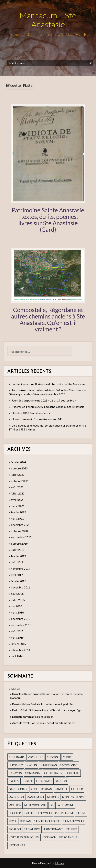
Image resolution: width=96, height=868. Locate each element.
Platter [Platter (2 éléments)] (15, 813)
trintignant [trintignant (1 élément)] (53, 829)
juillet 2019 (18, 550)
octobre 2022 (19, 481)
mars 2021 (17, 518)
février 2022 (18, 512)
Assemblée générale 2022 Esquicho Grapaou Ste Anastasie (48, 407)
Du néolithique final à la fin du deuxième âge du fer (43, 704)
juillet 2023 (18, 475)
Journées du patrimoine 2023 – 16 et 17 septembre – (44, 400)
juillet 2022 (18, 493)
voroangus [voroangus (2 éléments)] (68, 837)
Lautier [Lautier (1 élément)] (77, 789)
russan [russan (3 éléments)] (26, 821)
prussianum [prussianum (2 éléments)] (64, 813)
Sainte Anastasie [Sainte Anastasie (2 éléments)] (47, 821)
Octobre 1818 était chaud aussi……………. (36, 413)
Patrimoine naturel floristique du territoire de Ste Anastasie (48, 384)
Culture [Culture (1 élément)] (73, 773)
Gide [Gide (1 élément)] (35, 789)
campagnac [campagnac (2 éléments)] (69, 765)
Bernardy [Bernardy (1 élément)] (16, 765)
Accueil (16, 689)
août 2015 (17, 631)
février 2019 (18, 556)
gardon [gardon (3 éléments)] (61, 781)
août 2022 (17, 487)
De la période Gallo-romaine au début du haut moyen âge (47, 710)
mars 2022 (17, 506)
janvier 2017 (18, 581)
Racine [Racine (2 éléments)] (81, 813)
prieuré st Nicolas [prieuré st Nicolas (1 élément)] (38, 813)
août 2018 (17, 562)
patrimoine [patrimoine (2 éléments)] (65, 805)
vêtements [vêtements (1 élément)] (17, 845)
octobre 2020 (19, 531)
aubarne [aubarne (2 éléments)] (53, 757)
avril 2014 (17, 656)
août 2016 (17, 594)
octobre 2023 (19, 468)
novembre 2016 (21, 587)
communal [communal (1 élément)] (33, 773)
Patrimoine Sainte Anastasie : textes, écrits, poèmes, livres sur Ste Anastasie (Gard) (48, 220)
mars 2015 (17, 637)
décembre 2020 (21, 525)
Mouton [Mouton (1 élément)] (15, 805)
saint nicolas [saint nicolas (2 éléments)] (73, 821)
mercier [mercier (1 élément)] (53, 797)
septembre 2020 (21, 537)
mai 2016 (16, 606)
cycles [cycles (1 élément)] (14, 781)
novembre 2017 (21, 569)
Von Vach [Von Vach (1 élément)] (49, 837)
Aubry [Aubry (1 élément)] (67, 757)
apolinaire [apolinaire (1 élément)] (17, 757)
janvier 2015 (18, 644)
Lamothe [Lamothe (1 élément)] (62, 789)
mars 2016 (17, 612)
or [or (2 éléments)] (52, 805)
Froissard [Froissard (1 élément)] (44, 781)
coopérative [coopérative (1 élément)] (54, 773)
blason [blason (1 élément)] (31, 765)
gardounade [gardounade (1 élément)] (18, 789)
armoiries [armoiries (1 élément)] (36, 757)
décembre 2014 (21, 650)
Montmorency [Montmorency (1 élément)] (73, 797)
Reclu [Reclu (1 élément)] (13, 821)
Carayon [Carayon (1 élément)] (15, 773)
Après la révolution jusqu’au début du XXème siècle (44, 723)
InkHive (59, 863)
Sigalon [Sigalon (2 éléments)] (15, 829)
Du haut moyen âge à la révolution (33, 717)
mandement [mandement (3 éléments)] (36, 797)
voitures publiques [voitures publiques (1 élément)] (24, 837)
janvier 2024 (18, 462)
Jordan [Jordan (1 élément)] (46, 789)
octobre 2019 (19, 544)
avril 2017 (17, 575)
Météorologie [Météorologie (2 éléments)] (35, 805)
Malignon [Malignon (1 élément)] (16, 797)
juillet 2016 (18, 600)
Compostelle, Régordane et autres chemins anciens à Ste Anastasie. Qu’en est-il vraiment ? (48, 319)
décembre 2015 (21, 619)
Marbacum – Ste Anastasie (48, 20)
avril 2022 (17, 500)
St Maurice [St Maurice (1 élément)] (32, 829)
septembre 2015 (21, 625)
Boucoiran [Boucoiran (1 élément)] (48, 765)
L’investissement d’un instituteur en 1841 (37, 419)
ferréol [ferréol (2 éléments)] (27, 781)
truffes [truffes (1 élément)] (72, 829)
